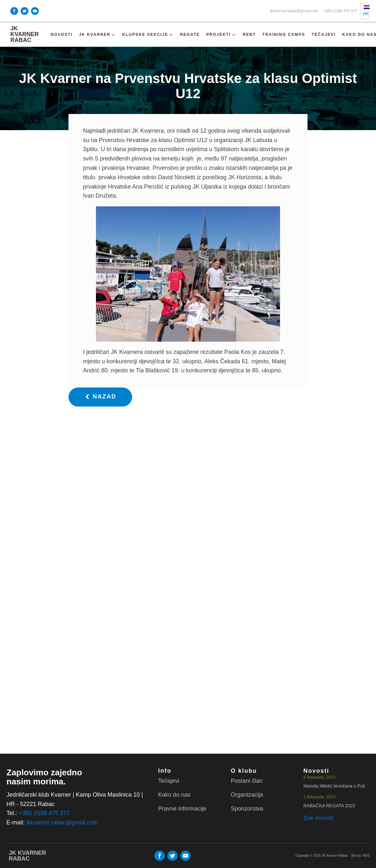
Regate (190, 35)
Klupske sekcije (148, 35)
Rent (249, 35)
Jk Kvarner (98, 35)
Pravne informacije (182, 809)
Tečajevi (324, 35)
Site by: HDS (360, 856)
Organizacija (247, 795)
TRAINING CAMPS (284, 35)
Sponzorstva (247, 809)
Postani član (246, 781)
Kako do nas (174, 795)
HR (363, 11)
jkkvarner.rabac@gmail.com (294, 11)
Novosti (62, 35)
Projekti (221, 35)
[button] (100, 397)
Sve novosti (318, 818)
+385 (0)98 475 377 (340, 11)
